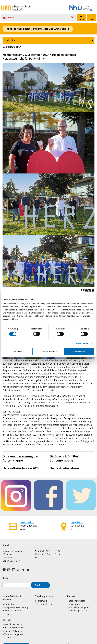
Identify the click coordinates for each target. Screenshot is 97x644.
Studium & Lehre (45, 603)
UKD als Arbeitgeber (79, 606)
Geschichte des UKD (14, 623)
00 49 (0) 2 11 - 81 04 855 (48, 556)
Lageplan (76, 522)
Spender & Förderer (14, 630)
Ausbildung (75, 603)
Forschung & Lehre (44, 595)
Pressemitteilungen (14, 627)
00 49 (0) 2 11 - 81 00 (49, 551)
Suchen (39, 584)
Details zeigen (83, 343)
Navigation (10, 41)
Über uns (7, 619)
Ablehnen (18, 352)
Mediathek (26, 522)
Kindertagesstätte (78, 610)
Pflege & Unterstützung (16, 606)
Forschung (42, 600)
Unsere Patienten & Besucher (12, 597)
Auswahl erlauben (48, 352)
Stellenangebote (77, 600)
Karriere (71, 595)
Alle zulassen (79, 352)
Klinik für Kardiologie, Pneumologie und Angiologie (36, 29)
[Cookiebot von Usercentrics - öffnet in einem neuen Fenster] (83, 290)
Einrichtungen (11, 603)
